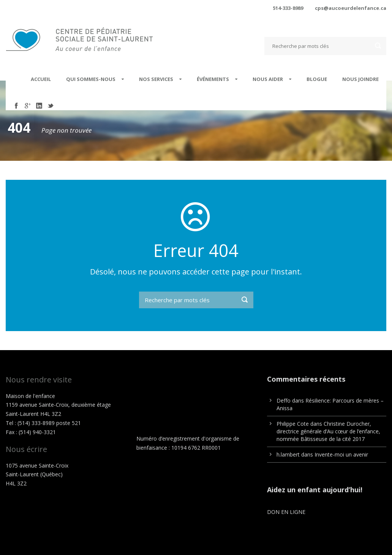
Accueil (41, 79)
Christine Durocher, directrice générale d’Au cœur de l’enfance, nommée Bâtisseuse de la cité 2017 (328, 431)
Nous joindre (360, 79)
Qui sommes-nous (91, 79)
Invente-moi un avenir (341, 454)
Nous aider (268, 79)
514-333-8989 (288, 8)
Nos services (156, 79)
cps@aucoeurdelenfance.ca (351, 8)
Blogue (317, 79)
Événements (213, 79)
